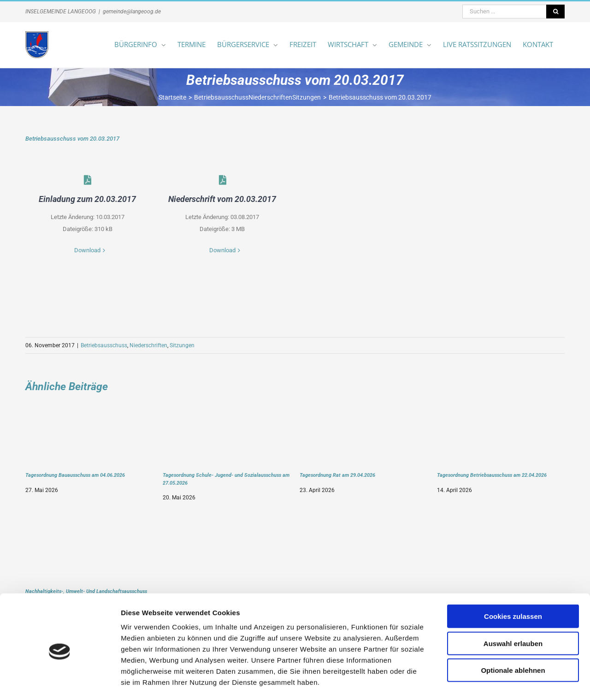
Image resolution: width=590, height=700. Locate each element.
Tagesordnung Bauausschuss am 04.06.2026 (75, 475)
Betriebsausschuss (104, 345)
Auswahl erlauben (513, 606)
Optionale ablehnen (513, 632)
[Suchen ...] (504, 12)
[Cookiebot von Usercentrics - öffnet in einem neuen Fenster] (60, 682)
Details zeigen (490, 682)
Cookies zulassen (513, 578)
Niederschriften (148, 345)
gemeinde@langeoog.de (132, 12)
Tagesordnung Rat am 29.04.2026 (337, 475)
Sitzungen (182, 345)
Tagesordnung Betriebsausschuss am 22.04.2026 (492, 475)
